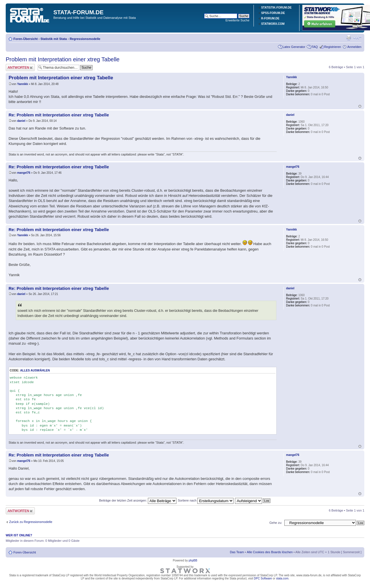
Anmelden (354, 47)
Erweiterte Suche (238, 20)
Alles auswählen (35, 370)
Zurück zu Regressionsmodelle (31, 522)
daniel (21, 121)
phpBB (193, 560)
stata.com (282, 578)
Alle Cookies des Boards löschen (270, 552)
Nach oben (360, 106)
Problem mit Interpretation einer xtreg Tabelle (63, 59)
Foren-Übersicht (26, 39)
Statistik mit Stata (54, 39)
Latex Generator (294, 47)
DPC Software (263, 578)
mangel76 (24, 173)
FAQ (315, 47)
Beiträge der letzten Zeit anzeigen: (138, 500)
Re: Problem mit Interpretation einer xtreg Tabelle (59, 115)
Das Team (237, 552)
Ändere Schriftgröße (357, 38)
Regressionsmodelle (85, 39)
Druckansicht (349, 38)
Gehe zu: (276, 523)
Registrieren (332, 47)
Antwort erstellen (20, 67)
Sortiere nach (206, 500)
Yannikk (23, 84)
